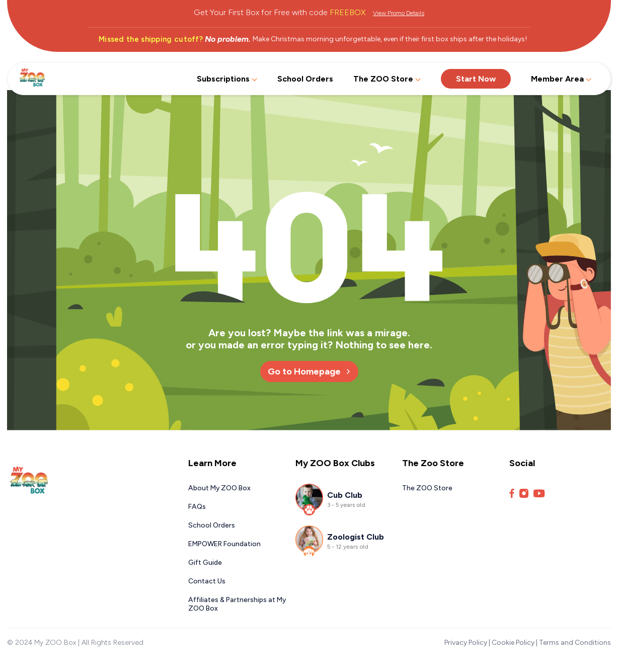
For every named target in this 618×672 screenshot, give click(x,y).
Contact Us (207, 581)
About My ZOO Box (219, 488)
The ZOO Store (387, 79)
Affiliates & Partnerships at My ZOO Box (237, 604)
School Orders (305, 79)
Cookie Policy (513, 643)
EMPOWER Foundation (224, 544)
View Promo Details (399, 13)
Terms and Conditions (575, 643)
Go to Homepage (309, 371)
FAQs (197, 507)
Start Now (476, 79)
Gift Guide (205, 563)
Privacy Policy (466, 643)
